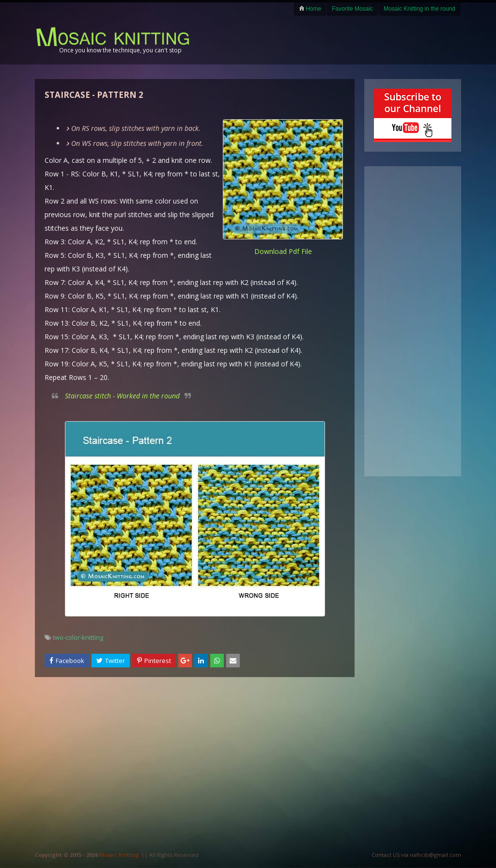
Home (310, 9)
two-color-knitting (78, 637)
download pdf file (283, 251)
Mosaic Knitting (119, 855)
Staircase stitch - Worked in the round (122, 396)
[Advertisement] (348, 40)
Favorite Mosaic (352, 9)
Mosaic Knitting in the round (419, 9)
